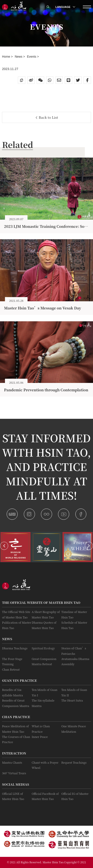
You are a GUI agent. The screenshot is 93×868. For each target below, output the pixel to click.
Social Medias (15, 784)
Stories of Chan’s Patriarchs (74, 651)
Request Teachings (74, 762)
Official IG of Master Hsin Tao (75, 796)
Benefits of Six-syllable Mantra (12, 692)
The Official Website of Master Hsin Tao (41, 602)
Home (6, 57)
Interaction (14, 753)
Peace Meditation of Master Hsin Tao (15, 729)
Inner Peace (40, 737)
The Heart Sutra (72, 700)
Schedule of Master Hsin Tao (74, 625)
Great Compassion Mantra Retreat (44, 661)
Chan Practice (16, 717)
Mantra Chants (12, 762)
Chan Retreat (11, 669)
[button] (4, 546)
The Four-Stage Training (12, 661)
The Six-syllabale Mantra (43, 703)
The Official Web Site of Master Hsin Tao (16, 614)
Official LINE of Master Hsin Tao (13, 796)
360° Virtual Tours (14, 773)
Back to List (47, 117)
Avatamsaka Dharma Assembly (75, 661)
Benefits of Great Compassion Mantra (16, 703)
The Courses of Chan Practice (16, 739)
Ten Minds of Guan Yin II (74, 692)
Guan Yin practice (19, 680)
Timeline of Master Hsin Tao (74, 614)
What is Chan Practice (41, 729)
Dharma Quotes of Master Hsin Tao (44, 625)
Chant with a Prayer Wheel (45, 765)
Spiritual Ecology (43, 648)
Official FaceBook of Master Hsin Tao (45, 796)
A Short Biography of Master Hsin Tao (46, 614)
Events (32, 57)
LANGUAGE (65, 7)
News (19, 57)
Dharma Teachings (15, 648)
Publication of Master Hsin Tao (17, 625)
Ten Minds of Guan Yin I (45, 692)
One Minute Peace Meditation (74, 729)
